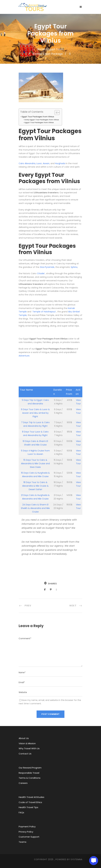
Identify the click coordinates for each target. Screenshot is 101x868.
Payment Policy (27, 827)
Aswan (46, 163)
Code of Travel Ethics (30, 802)
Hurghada (60, 163)
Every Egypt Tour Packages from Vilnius (42, 120)
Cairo (22, 163)
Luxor (39, 163)
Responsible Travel (29, 773)
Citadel (41, 273)
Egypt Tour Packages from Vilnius (38, 117)
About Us (24, 738)
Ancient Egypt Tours (50, 49)
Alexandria (30, 163)
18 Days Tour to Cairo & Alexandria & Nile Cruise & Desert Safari (35, 486)
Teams (23, 842)
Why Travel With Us (29, 748)
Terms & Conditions (30, 778)
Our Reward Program (30, 768)
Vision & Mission (27, 743)
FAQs (21, 812)
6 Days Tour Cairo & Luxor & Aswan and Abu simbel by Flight (35, 413)
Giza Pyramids (47, 267)
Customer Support (29, 837)
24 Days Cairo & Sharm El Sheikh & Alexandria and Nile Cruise (35, 508)
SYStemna (76, 859)
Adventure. (24, 356)
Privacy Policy (26, 832)
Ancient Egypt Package (48, 54)
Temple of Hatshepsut (44, 312)
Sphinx (74, 267)
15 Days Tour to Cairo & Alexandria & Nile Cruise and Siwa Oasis (35, 464)
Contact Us (25, 754)
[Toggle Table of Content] (56, 113)
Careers (23, 783)
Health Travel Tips (28, 807)
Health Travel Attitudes (31, 797)
